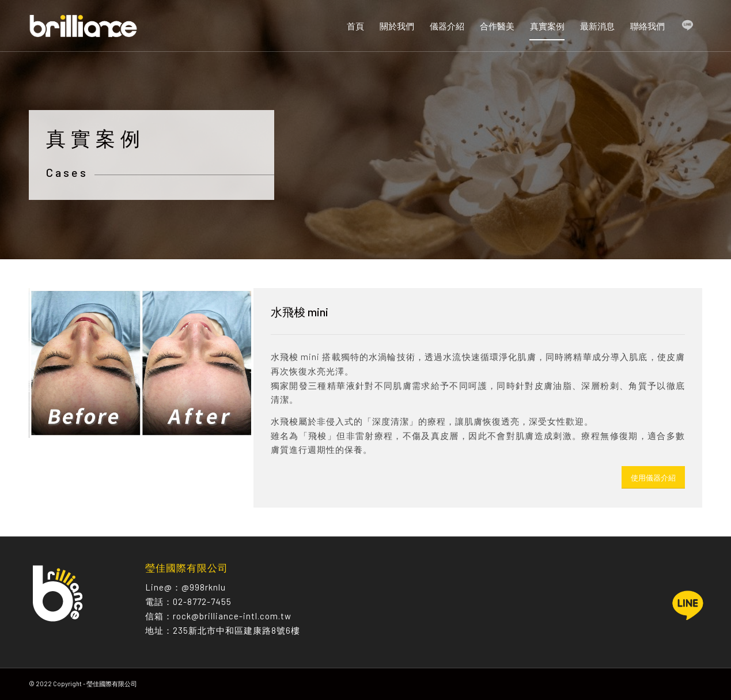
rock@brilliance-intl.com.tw (232, 616)
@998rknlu (204, 587)
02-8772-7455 (202, 601)
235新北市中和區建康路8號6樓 (236, 630)
